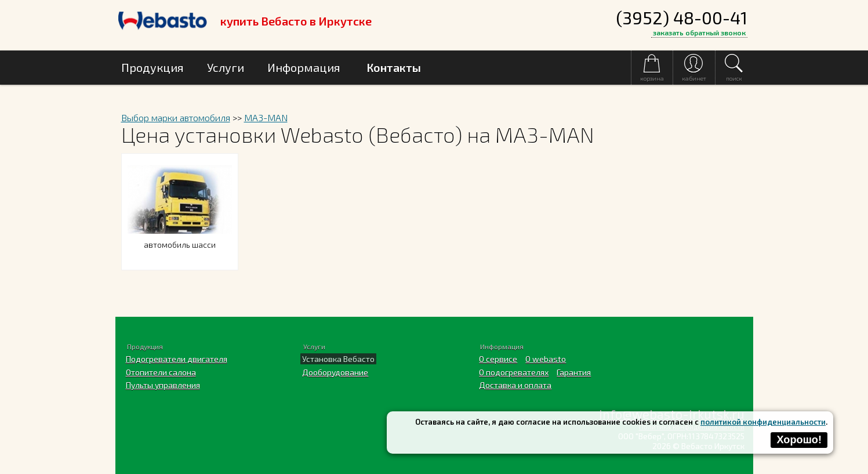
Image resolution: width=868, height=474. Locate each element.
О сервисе (498, 359)
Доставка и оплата (515, 385)
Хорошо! (799, 440)
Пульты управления (163, 385)
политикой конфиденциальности (763, 422)
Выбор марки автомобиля (176, 117)
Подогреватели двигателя (177, 359)
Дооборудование (335, 372)
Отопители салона (161, 372)
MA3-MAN (266, 117)
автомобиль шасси (180, 238)
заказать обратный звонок (699, 32)
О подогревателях (514, 372)
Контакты (394, 67)
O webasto (546, 359)
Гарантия (574, 372)
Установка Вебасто (338, 359)
